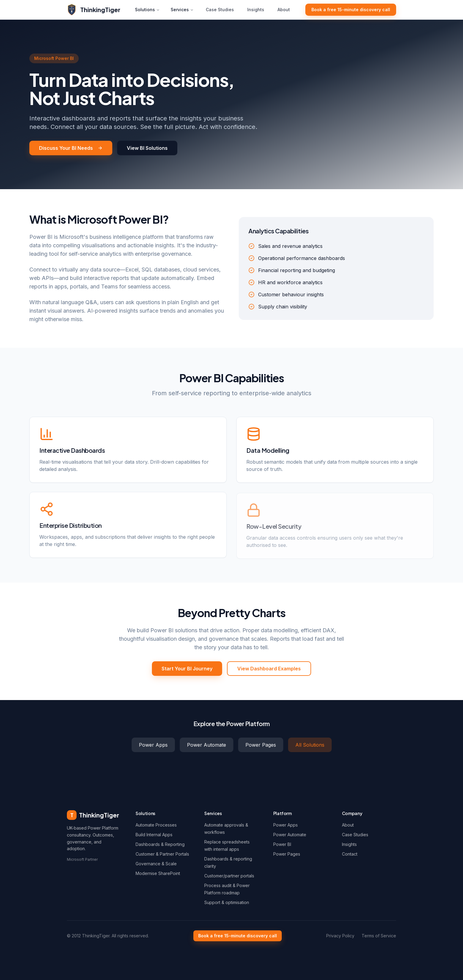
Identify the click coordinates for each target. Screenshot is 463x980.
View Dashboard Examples (269, 668)
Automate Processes (156, 825)
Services (182, 10)
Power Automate (207, 745)
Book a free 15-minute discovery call (351, 10)
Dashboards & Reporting (160, 844)
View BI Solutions (147, 148)
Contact (350, 854)
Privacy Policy (340, 936)
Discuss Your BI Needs (71, 148)
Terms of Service (379, 936)
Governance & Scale (156, 864)
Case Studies (220, 10)
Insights (256, 10)
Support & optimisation (227, 902)
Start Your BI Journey (187, 668)
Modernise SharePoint (158, 873)
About (284, 10)
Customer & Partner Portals (162, 854)
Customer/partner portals (229, 876)
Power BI (282, 844)
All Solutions (310, 745)
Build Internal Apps (154, 835)
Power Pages (261, 745)
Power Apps (153, 745)
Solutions (147, 10)
